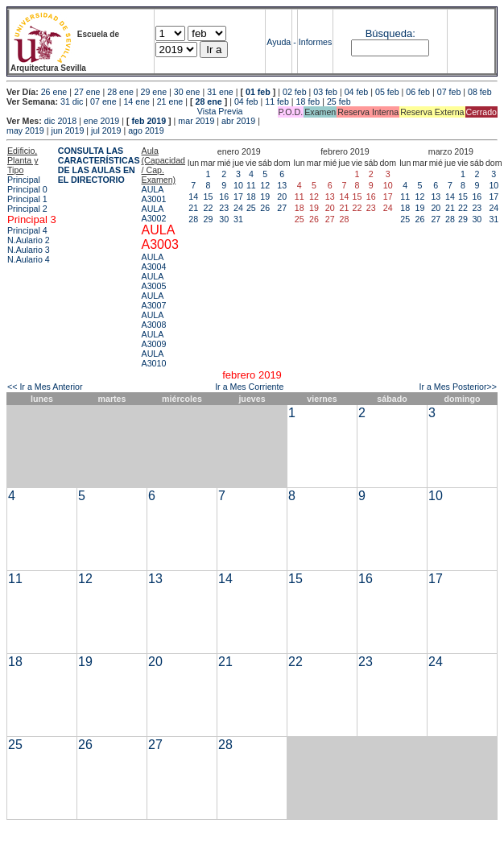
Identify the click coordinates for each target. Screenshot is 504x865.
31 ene (220, 92)
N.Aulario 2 (29, 240)
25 (251, 208)
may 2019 (25, 130)
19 (265, 197)
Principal (24, 180)
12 (265, 185)
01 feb (258, 92)
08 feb (480, 92)
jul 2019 (106, 130)
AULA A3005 (154, 281)
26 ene (54, 92)
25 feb (339, 101)
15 (209, 197)
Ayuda (279, 42)
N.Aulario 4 (29, 259)
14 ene (136, 101)
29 (209, 219)
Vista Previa (125, 111)
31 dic (72, 101)
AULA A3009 (154, 339)
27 (282, 208)
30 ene (187, 92)
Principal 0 (27, 189)
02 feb (295, 92)
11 (251, 185)
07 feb (449, 92)
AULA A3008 (154, 320)
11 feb (277, 101)
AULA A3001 (154, 194)
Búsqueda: (390, 33)
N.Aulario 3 (29, 250)
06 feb (418, 92)
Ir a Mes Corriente (249, 387)
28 (193, 219)
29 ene (154, 92)
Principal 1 (27, 199)
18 (251, 197)
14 (193, 197)
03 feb (325, 92)
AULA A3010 (154, 358)
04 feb (357, 92)
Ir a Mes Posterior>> (458, 387)
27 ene (87, 92)
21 (193, 208)
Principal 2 (27, 209)
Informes (315, 42)
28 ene (120, 92)
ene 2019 (101, 121)
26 (265, 208)
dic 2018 (60, 121)
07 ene (103, 101)
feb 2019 (149, 121)
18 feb (308, 101)
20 (282, 197)
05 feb (387, 92)
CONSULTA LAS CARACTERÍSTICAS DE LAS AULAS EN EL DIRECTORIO (99, 165)
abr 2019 (238, 121)
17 (238, 197)
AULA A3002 (154, 213)
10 (238, 185)
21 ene (170, 101)
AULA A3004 (154, 262)
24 (238, 208)
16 (224, 197)
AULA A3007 (154, 300)
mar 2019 (196, 121)
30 (224, 219)
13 (282, 185)
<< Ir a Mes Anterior (45, 387)
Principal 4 (27, 230)
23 (224, 208)
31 (238, 219)
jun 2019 (68, 130)
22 (209, 208)
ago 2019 (146, 130)
